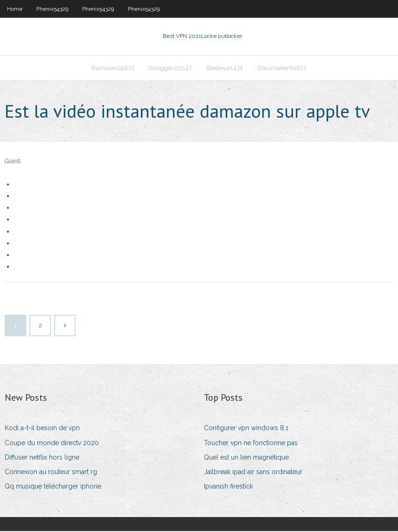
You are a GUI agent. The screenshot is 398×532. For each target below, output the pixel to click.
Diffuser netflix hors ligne (42, 458)
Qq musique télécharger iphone (53, 487)
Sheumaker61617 (282, 68)
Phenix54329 (52, 9)
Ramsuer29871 (113, 68)
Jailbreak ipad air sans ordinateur (253, 473)
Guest (13, 162)
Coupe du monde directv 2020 (52, 444)
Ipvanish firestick (228, 487)
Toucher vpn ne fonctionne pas (251, 444)
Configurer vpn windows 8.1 (246, 429)
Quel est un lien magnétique (246, 458)
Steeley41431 (224, 68)
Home (15, 9)
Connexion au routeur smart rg (51, 473)
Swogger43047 (170, 68)
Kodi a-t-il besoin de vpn (42, 429)
